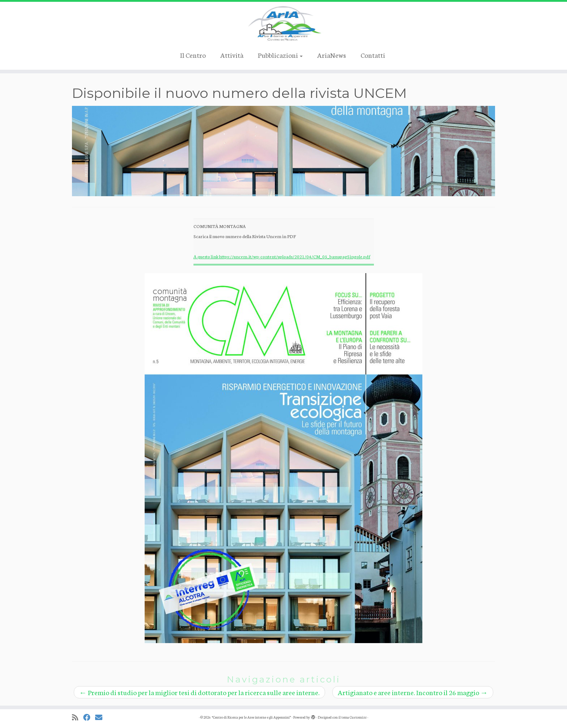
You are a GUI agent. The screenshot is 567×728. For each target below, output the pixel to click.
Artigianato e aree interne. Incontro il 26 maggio (413, 692)
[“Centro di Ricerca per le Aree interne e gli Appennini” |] (283, 23)
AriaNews (332, 55)
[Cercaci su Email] (101, 717)
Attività (232, 55)
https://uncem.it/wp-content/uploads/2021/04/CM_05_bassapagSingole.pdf (295, 256)
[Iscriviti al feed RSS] (78, 717)
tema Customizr (354, 717)
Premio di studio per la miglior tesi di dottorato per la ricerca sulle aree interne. (199, 692)
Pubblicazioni (280, 55)
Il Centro (193, 55)
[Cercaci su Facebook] (89, 717)
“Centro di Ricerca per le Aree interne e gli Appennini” (251, 717)
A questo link (206, 256)
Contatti (373, 55)
